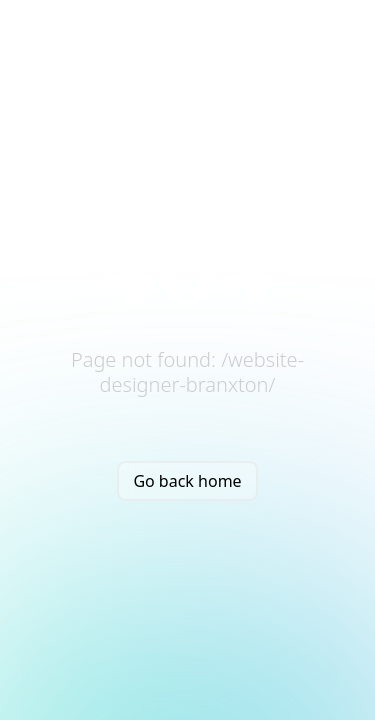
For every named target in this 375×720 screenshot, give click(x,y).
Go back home (187, 481)
